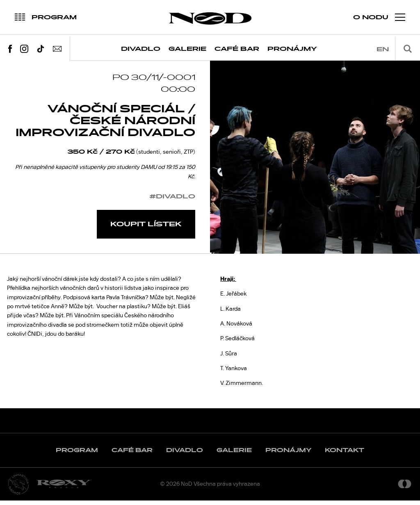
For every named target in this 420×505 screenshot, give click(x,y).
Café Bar (237, 49)
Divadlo (141, 49)
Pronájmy (292, 49)
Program (77, 455)
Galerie (187, 49)
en (383, 49)
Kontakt (345, 455)
